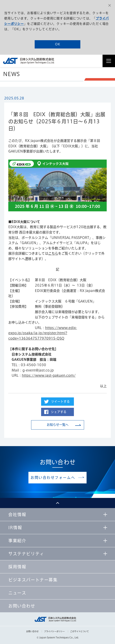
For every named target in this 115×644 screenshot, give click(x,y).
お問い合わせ (32, 631)
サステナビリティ (26, 554)
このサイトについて (80, 631)
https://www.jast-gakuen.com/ (49, 375)
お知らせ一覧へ (58, 425)
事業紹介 (17, 541)
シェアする (59, 412)
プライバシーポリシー (54, 631)
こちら (53, 253)
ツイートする (60, 401)
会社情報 (17, 514)
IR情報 (15, 528)
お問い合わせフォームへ (53, 478)
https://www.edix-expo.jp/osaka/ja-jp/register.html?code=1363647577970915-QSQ (43, 333)
